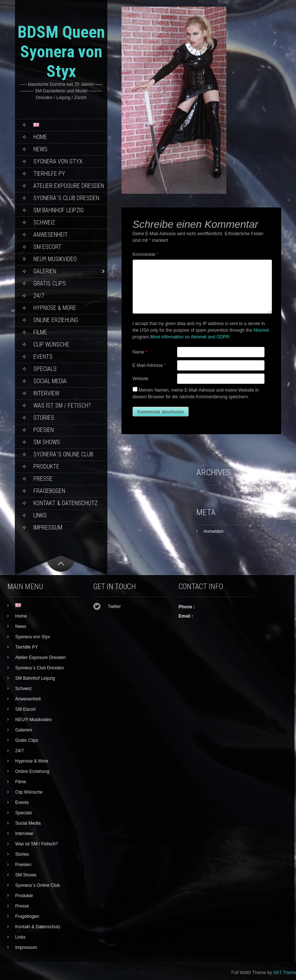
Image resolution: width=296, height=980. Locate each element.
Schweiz (44, 222)
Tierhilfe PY (49, 174)
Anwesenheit (51, 235)
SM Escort (47, 247)
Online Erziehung (56, 320)
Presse (43, 479)
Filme (40, 332)
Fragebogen (49, 491)
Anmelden (213, 531)
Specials (45, 369)
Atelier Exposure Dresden (69, 186)
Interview (46, 393)
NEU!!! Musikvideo (55, 259)
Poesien (44, 430)
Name (140, 352)
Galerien (45, 271)
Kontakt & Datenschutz (65, 503)
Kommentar (146, 254)
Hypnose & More (55, 308)
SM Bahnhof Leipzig (59, 210)
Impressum (48, 528)
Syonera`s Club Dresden (66, 198)
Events (43, 357)
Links (40, 515)
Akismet (261, 330)
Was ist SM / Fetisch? (62, 405)
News (40, 149)
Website (141, 379)
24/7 (39, 296)
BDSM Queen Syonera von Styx (61, 52)
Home (40, 137)
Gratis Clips (50, 283)
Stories (44, 418)
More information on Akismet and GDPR (190, 337)
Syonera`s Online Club (63, 454)
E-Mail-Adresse (149, 365)
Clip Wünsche (51, 344)
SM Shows (47, 442)
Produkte (46, 467)
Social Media (50, 381)
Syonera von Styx (58, 161)
